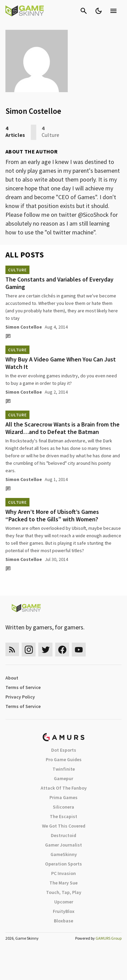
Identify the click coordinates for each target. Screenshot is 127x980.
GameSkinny (64, 854)
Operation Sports (63, 864)
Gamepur (63, 778)
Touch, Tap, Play (64, 892)
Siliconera (63, 807)
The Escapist (63, 816)
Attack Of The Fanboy (64, 788)
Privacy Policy (20, 697)
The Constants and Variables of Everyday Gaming (59, 283)
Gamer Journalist (63, 845)
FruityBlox (64, 911)
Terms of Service (23, 687)
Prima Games (63, 797)
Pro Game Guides (64, 759)
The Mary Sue (63, 883)
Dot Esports (64, 750)
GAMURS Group (109, 938)
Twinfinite (64, 769)
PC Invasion (63, 873)
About (12, 678)
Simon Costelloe (24, 327)
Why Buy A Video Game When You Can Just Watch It (61, 363)
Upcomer (64, 902)
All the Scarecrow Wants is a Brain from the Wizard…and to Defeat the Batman (62, 428)
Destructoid (63, 835)
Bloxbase (63, 921)
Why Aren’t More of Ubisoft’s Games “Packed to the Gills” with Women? (52, 515)
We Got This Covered (64, 826)
